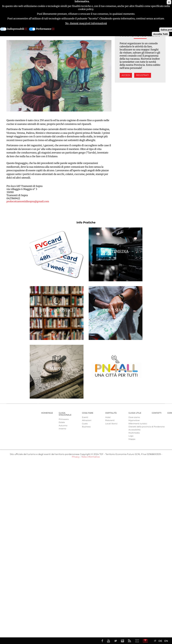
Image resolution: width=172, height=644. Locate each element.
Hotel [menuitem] (108, 417)
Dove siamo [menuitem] (134, 417)
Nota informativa (90, 457)
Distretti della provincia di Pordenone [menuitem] (147, 427)
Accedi (126, 75)
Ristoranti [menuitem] (110, 420)
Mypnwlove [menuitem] (134, 420)
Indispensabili (16, 29)
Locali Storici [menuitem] (111, 424)
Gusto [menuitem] (85, 424)
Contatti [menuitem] (157, 413)
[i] (26, 29)
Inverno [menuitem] (63, 429)
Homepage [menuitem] (47, 413)
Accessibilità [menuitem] (134, 430)
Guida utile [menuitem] (135, 413)
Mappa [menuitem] (132, 439)
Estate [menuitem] (62, 422)
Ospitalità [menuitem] (111, 413)
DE (160, 641)
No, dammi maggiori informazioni (86, 23)
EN (166, 641)
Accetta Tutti (161, 34)
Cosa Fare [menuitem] (88, 413)
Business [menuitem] (86, 427)
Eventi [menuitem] (85, 417)
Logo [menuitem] (131, 436)
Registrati (143, 75)
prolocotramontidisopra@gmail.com (28, 202)
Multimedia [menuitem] (134, 433)
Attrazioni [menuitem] (87, 420)
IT (155, 641)
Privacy (76, 457)
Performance (44, 29)
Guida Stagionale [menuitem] (65, 414)
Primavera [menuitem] (64, 419)
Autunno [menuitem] (63, 426)
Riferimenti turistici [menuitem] (138, 424)
